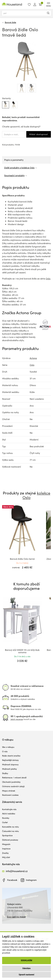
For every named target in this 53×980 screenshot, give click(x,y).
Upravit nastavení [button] (26, 975)
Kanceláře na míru (10, 827)
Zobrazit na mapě (16, 917)
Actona (33, 358)
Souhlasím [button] (26, 960)
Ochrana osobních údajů (13, 786)
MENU (48, 5)
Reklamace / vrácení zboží (14, 778)
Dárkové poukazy (10, 840)
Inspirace (6, 849)
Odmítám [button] (27, 968)
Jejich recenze (17, 719)
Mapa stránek (9, 791)
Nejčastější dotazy (10, 760)
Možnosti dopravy (10, 764)
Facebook (12, 880)
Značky (5, 853)
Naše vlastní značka (11, 756)
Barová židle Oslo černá (22, 559)
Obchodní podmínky (11, 782)
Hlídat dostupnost (39, 134)
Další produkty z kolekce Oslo (19, 168)
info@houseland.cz (17, 871)
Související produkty (14, 175)
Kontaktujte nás (9, 809)
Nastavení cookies (10, 795)
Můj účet (6, 857)
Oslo (48, 279)
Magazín (6, 844)
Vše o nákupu (8, 747)
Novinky (6, 818)
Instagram (31, 880)
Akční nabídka (9, 814)
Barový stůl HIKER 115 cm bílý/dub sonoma (22, 651)
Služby (5, 773)
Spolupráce (7, 835)
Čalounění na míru (10, 831)
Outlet (5, 822)
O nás (5, 751)
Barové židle (10, 22)
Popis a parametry (14, 160)
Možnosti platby (9, 769)
